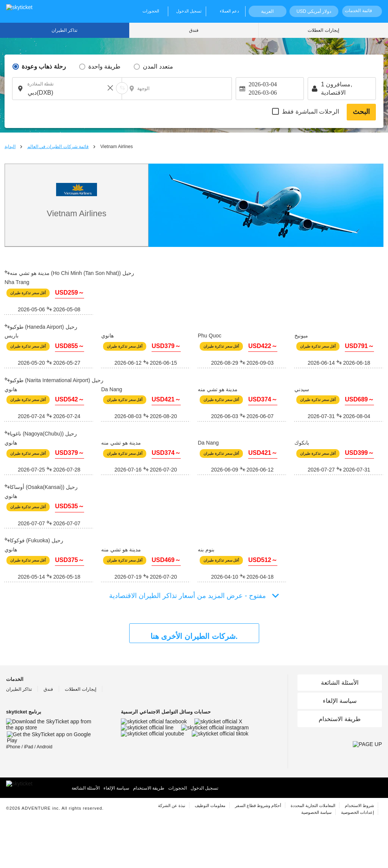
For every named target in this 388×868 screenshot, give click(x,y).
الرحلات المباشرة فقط (311, 112)
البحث (361, 112)
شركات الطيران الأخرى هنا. (194, 636)
